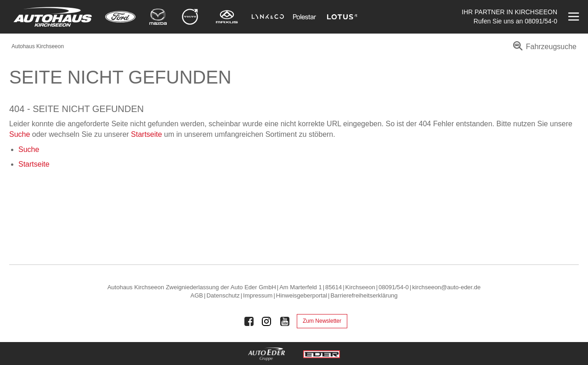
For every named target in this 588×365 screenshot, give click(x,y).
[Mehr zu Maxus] (227, 17)
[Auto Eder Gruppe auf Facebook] (249, 321)
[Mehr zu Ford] (120, 17)
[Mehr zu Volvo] (190, 17)
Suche (20, 134)
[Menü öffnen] (573, 17)
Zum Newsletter (322, 321)
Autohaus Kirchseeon (38, 46)
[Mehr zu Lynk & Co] (268, 17)
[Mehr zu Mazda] (158, 17)
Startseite (147, 134)
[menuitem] (543, 50)
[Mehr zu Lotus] (342, 17)
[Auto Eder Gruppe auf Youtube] (285, 321)
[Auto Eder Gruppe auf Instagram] (267, 321)
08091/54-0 (541, 21)
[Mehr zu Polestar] (305, 17)
